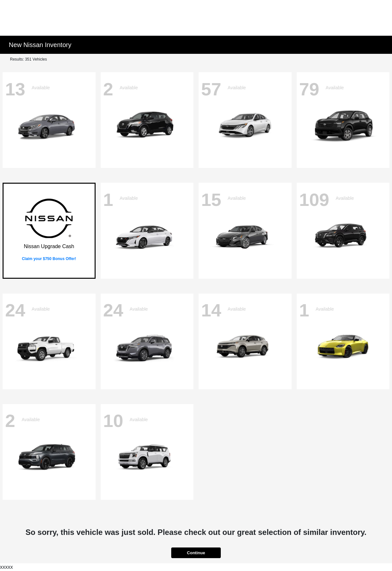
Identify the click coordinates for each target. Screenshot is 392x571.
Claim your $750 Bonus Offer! (49, 259)
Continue (196, 553)
